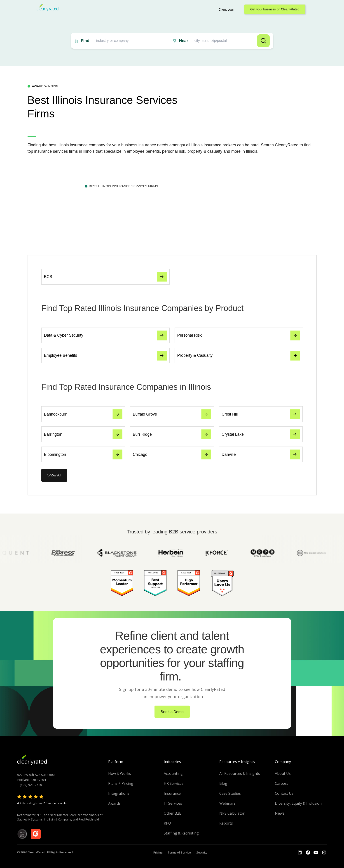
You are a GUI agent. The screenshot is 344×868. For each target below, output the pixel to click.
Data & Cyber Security (105, 335)
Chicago (172, 454)
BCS (105, 277)
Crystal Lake (261, 434)
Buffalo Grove (172, 414)
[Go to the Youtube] (308, 853)
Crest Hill (261, 414)
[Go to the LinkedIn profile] (300, 853)
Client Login (227, 10)
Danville (261, 454)
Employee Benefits (105, 356)
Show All (54, 475)
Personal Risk (239, 335)
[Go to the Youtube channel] (316, 853)
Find (85, 41)
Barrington (83, 434)
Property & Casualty (239, 356)
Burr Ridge (172, 434)
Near (184, 41)
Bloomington (83, 454)
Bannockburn (83, 414)
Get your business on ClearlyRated (275, 9)
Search (263, 41)
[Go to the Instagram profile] (324, 853)
